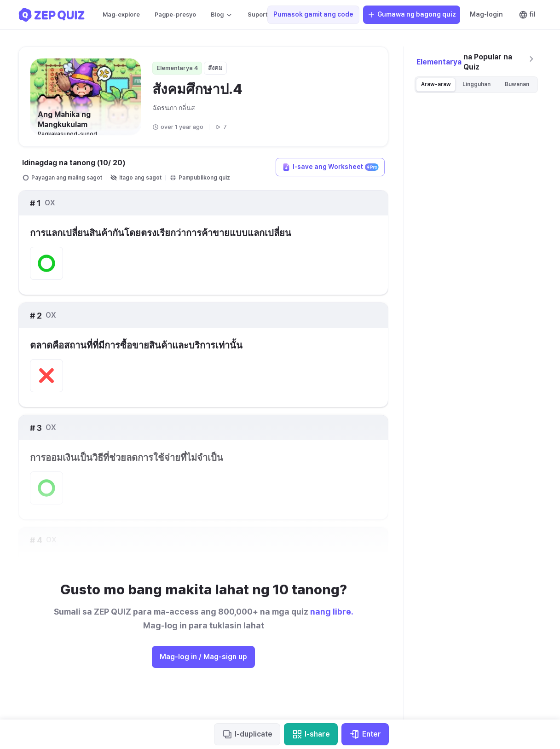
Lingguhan (476, 84)
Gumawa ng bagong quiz (412, 15)
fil (527, 15)
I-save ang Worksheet (330, 167)
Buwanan (517, 84)
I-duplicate (247, 734)
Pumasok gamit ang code (313, 14)
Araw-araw (436, 84)
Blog (222, 15)
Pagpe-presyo (175, 15)
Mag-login (486, 14)
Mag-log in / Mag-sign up (203, 657)
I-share (311, 734)
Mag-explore (121, 15)
